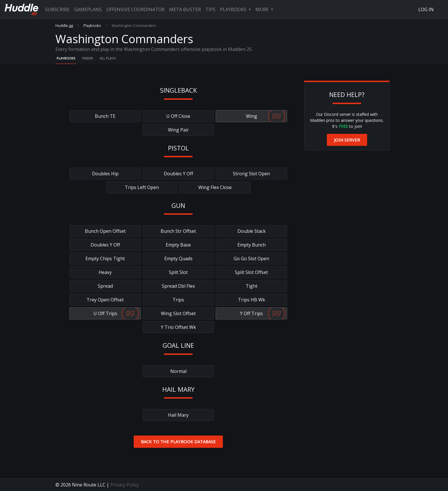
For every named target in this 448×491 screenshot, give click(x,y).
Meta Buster (185, 9)
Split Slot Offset (251, 272)
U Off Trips (105, 313)
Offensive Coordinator (135, 9)
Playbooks (234, 9)
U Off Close (178, 116)
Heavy (105, 272)
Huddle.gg (64, 26)
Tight (252, 286)
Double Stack (252, 231)
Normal (178, 371)
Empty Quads (178, 259)
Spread (105, 286)
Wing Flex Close (215, 187)
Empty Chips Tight (105, 259)
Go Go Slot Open (251, 259)
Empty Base (178, 245)
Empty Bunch (252, 245)
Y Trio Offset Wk (178, 327)
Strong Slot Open (251, 174)
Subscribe (57, 9)
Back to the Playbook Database (178, 442)
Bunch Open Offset (105, 231)
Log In (426, 9)
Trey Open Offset (105, 300)
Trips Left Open (142, 187)
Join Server (347, 140)
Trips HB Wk (252, 300)
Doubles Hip (105, 174)
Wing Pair (178, 130)
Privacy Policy (125, 485)
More (263, 9)
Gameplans (88, 9)
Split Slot (178, 272)
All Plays (108, 58)
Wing (252, 116)
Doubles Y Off (178, 174)
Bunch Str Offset (178, 231)
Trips (178, 300)
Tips (210, 9)
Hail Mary (178, 415)
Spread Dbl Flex (178, 286)
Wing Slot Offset (178, 313)
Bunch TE (105, 116)
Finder (87, 58)
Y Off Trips (251, 313)
